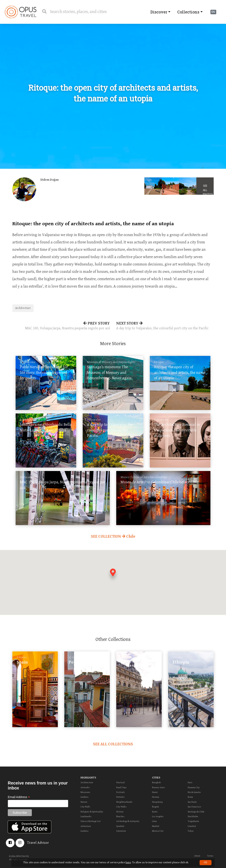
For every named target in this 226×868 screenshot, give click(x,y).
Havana (156, 797)
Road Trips (121, 787)
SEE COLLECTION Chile (113, 536)
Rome (190, 797)
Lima (154, 821)
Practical (120, 782)
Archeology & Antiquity (128, 821)
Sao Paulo (192, 802)
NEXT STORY (165, 326)
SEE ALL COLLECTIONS (113, 744)
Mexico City (158, 831)
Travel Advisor (38, 843)
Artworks (85, 787)
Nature (84, 802)
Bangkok (156, 782)
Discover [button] (159, 12)
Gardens (85, 797)
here (128, 862)
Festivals (121, 792)
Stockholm (193, 816)
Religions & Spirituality (92, 812)
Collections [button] (188, 12)
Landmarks (86, 816)
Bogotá (155, 807)
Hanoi (155, 792)
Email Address (19, 797)
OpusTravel (21, 12)
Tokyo (191, 831)
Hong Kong (157, 802)
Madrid (156, 826)
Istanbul (192, 826)
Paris (190, 782)
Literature (121, 831)
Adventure (86, 826)
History (120, 812)
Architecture (23, 308)
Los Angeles (158, 816)
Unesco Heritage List (91, 821)
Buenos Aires (158, 787)
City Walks (121, 807)
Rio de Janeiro (194, 792)
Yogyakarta (193, 821)
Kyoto (155, 812)
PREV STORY (61, 326)
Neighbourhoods (124, 802)
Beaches (120, 816)
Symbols (120, 826)
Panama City (194, 787)
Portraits (120, 797)
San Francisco (194, 807)
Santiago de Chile (196, 812)
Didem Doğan (50, 180)
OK (206, 862)
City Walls (85, 807)
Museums (85, 792)
